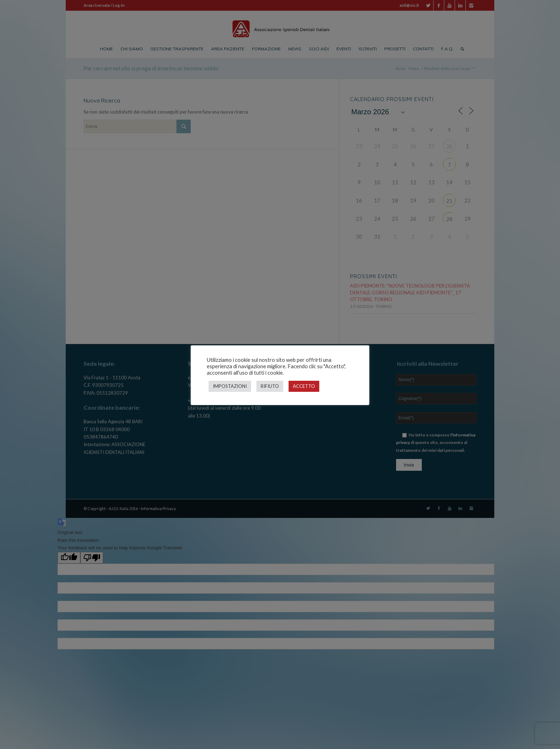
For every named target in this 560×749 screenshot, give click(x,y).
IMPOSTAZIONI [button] (230, 386)
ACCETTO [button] (304, 386)
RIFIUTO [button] (270, 386)
